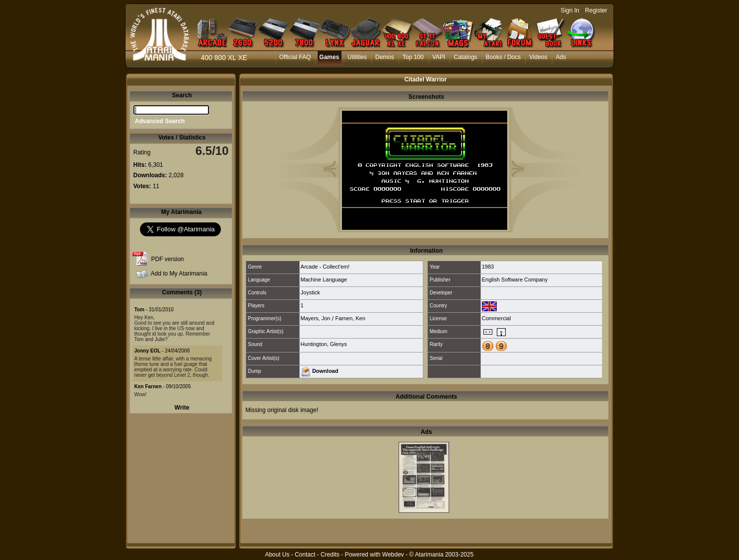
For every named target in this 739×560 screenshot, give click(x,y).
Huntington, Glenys (324, 344)
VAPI (439, 57)
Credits (330, 555)
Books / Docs (504, 57)
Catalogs (465, 57)
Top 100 (413, 57)
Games (329, 57)
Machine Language (324, 280)
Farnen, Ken (350, 318)
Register (596, 10)
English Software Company (515, 280)
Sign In (570, 10)
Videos (538, 57)
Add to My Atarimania (179, 274)
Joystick (310, 292)
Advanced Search (160, 121)
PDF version (168, 259)
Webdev (393, 555)
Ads (561, 57)
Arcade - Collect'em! (325, 267)
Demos (385, 57)
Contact (305, 555)
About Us (277, 555)
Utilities (357, 57)
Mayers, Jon (316, 318)
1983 (488, 267)
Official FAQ (295, 57)
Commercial (497, 318)
